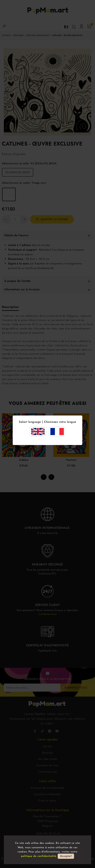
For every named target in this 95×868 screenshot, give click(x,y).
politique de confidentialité (39, 856)
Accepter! (66, 856)
